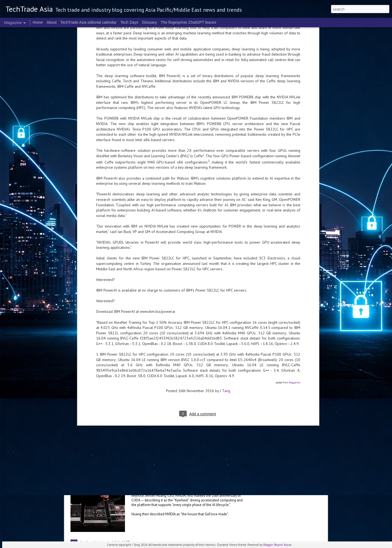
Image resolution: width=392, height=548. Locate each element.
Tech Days (129, 22)
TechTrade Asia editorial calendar (89, 22)
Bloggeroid (295, 224)
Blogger (268, 545)
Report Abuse (283, 545)
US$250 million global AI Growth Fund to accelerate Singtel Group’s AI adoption (153, 376)
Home (38, 22)
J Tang (225, 232)
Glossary (149, 22)
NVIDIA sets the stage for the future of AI (180, 480)
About (52, 22)
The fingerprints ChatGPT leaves (189, 22)
